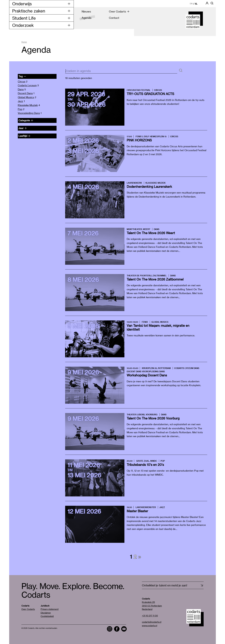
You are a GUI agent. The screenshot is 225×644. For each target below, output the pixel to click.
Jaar (23, 128)
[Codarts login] (207, 4)
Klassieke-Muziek (28, 105)
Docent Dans (25, 93)
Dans (21, 89)
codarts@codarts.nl (152, 622)
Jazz (20, 101)
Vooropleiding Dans (29, 113)
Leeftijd (25, 136)
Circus (22, 81)
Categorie (26, 120)
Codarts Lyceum (27, 85)
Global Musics (26, 97)
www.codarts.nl (150, 625)
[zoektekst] (121, 71)
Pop (20, 109)
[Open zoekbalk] (212, 4)
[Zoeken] (181, 71)
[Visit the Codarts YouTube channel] (124, 629)
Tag (22, 76)
